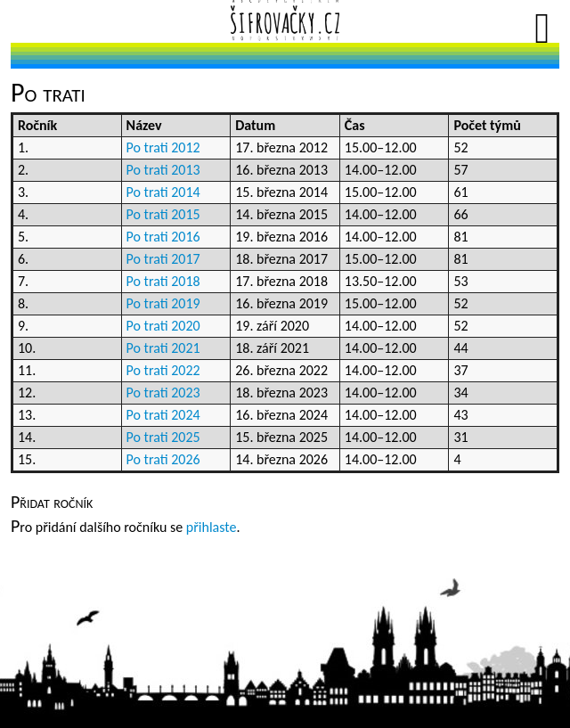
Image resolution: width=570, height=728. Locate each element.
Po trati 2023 (163, 393)
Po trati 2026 (163, 459)
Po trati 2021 (163, 348)
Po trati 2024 (163, 415)
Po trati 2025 (163, 437)
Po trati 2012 (163, 147)
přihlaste (212, 527)
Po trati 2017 (163, 259)
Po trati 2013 (163, 170)
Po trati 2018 (163, 281)
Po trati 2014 (163, 192)
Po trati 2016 (163, 237)
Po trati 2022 (163, 370)
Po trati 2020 (163, 326)
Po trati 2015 (163, 214)
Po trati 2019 (163, 303)
